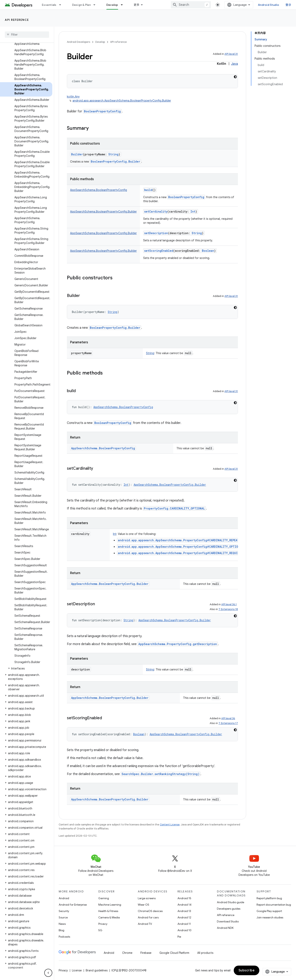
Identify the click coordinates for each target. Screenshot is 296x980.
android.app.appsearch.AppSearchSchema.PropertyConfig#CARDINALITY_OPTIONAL (181, 547)
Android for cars (148, 917)
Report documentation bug (274, 905)
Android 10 (184, 930)
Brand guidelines (97, 970)
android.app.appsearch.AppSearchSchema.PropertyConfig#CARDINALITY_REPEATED (180, 540)
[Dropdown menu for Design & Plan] (96, 5)
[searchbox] (27, 35)
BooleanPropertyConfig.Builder (115, 161)
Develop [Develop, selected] (112, 5)
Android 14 (184, 905)
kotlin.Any (73, 97)
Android (64, 898)
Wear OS (143, 905)
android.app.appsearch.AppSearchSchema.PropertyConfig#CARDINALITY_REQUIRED (180, 553)
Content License (170, 825)
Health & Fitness (108, 911)
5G (100, 930)
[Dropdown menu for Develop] (124, 5)
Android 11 (184, 924)
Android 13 (184, 911)
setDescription (156, 233)
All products (205, 953)
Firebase (146, 953)
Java (235, 64)
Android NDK (225, 928)
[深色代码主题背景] (235, 77)
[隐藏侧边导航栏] (48, 973)
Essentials (49, 5)
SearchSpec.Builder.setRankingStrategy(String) (161, 774)
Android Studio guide (231, 902)
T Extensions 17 (228, 723)
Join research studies (270, 917)
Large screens (147, 898)
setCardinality (156, 211)
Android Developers (79, 42)
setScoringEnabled (159, 251)
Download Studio (228, 921)
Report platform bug (269, 898)
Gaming (104, 898)
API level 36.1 (229, 604)
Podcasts (64, 937)
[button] (26, 668)
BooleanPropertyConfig (102, 111)
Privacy (103, 924)
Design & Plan (81, 5)
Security (64, 911)
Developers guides (229, 909)
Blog (61, 930)
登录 (288, 5)
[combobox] (191, 5)
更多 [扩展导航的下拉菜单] (137, 5)
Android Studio (269, 5)
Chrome (127, 953)
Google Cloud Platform (174, 953)
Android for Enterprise (73, 905)
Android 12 (184, 917)
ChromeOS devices (150, 911)
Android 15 (184, 898)
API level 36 (228, 718)
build (148, 190)
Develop (100, 42)
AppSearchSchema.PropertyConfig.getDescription (178, 644)
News (62, 924)
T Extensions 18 (228, 609)
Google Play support (269, 911)
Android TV (145, 924)
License (77, 970)
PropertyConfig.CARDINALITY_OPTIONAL (174, 508)
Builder (77, 154)
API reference (17, 20)
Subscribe (247, 970)
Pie (179, 937)
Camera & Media (109, 917)
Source (63, 917)
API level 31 (231, 54)
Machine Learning (110, 905)
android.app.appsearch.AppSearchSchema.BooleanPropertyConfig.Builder (122, 101)
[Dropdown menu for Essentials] (62, 5)
